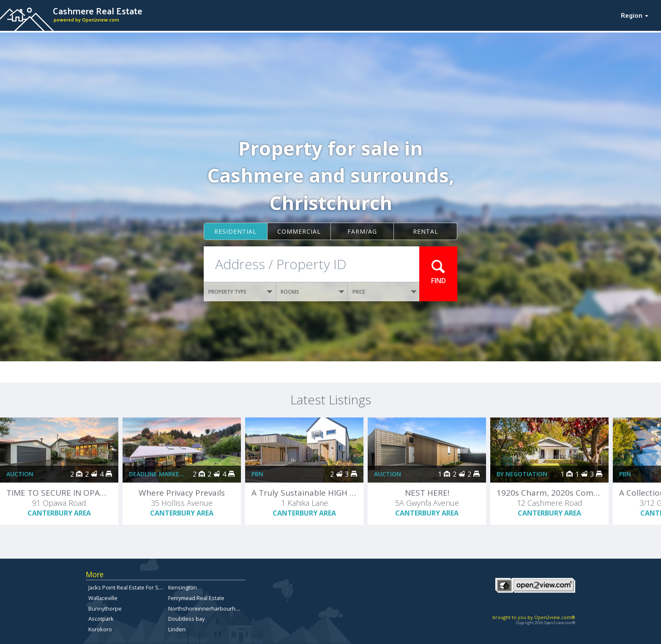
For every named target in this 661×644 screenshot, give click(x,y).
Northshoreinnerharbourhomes (209, 609)
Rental (426, 231)
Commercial (299, 231)
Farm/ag (362, 231)
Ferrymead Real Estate (196, 598)
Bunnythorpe (105, 609)
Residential (235, 231)
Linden (177, 629)
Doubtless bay (186, 619)
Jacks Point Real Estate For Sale (127, 587)
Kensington (183, 587)
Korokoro (100, 629)
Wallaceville (103, 598)
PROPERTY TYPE (240, 292)
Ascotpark (101, 619)
